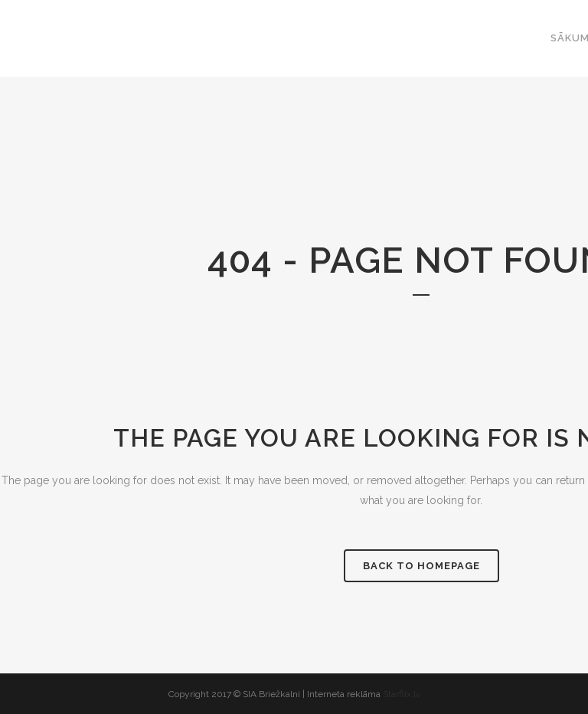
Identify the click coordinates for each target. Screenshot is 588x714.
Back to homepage (421, 566)
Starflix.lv (402, 694)
